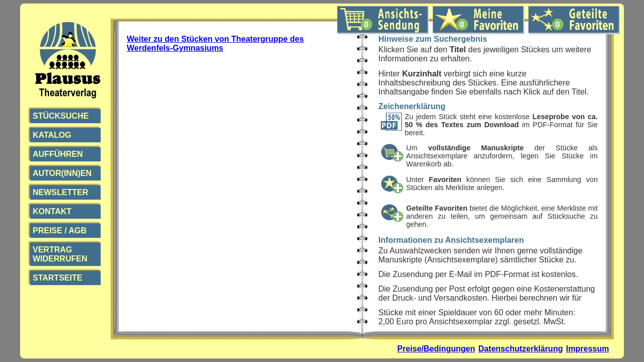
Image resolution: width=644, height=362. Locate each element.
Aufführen (58, 154)
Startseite (57, 278)
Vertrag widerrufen (60, 254)
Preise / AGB (60, 231)
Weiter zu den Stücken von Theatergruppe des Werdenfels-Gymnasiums (215, 43)
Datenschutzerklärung (521, 349)
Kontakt (52, 211)
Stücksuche (61, 116)
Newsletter (60, 192)
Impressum (587, 349)
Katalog (52, 135)
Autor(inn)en (62, 173)
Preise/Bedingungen (436, 349)
